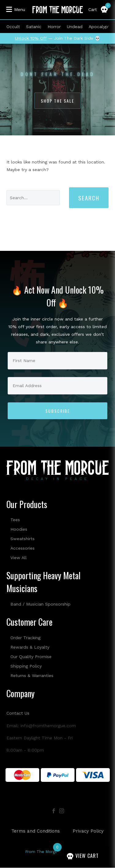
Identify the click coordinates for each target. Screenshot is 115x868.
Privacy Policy (88, 831)
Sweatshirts (23, 539)
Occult (13, 27)
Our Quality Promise (31, 657)
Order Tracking (25, 638)
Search (89, 198)
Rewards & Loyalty (30, 647)
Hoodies (19, 529)
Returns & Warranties (32, 676)
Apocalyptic (101, 27)
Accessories (23, 548)
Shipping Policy (26, 666)
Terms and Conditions (36, 831)
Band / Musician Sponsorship (40, 604)
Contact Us (18, 713)
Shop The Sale (57, 101)
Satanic (34, 27)
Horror (54, 27)
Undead (75, 27)
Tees (15, 520)
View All (19, 558)
